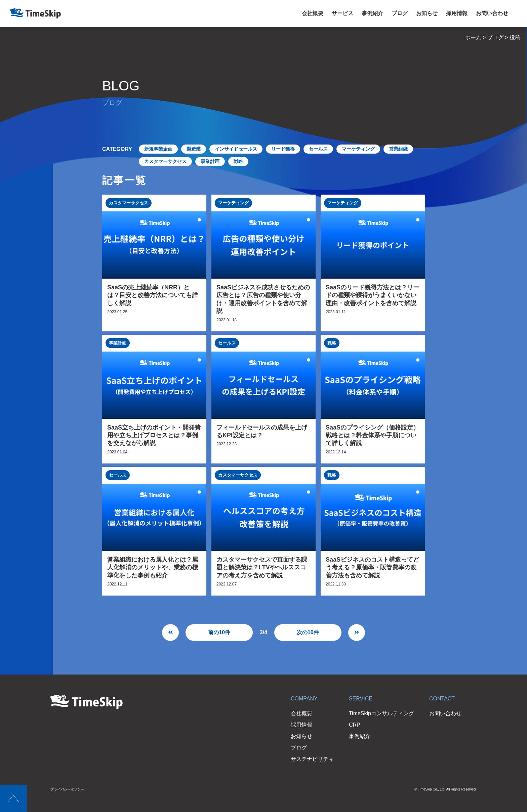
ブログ (400, 13)
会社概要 (313, 13)
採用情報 (457, 13)
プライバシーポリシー (67, 789)
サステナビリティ (312, 759)
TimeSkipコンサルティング (381, 713)
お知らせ (427, 13)
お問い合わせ (492, 13)
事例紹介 (372, 13)
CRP (355, 725)
